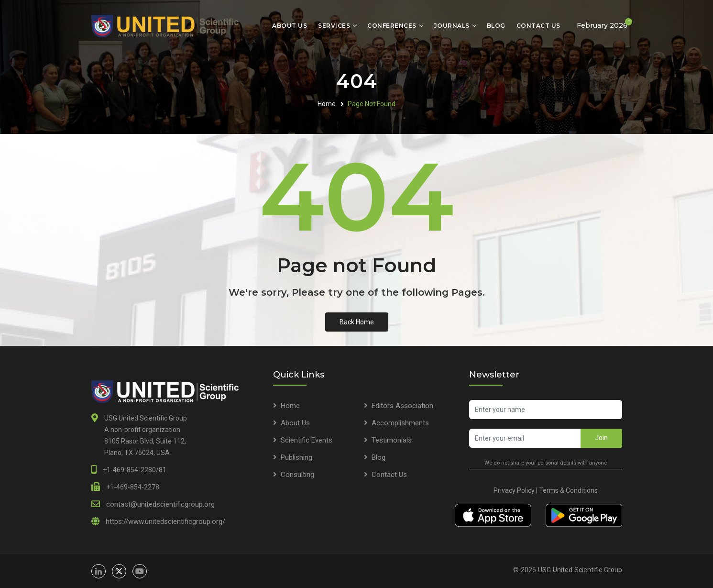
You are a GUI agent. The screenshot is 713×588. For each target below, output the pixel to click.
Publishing (296, 457)
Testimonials (392, 440)
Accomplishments (400, 423)
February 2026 (604, 24)
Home (327, 104)
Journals (452, 26)
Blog (496, 26)
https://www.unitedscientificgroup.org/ (165, 521)
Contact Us (538, 26)
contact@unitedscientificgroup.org (160, 504)
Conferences (392, 26)
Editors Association (402, 406)
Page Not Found (372, 104)
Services (334, 26)
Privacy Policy (514, 490)
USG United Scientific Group (580, 570)
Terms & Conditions (568, 490)
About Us (290, 26)
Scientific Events (307, 440)
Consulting (297, 475)
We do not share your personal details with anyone (546, 463)
